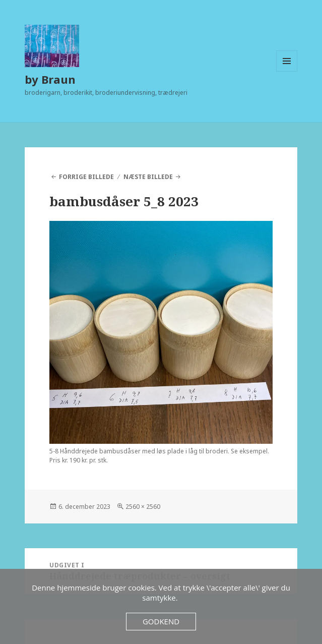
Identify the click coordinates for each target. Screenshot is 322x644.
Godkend (161, 621)
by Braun (50, 79)
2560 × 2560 (143, 507)
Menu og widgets (287, 71)
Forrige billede (86, 177)
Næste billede (148, 177)
